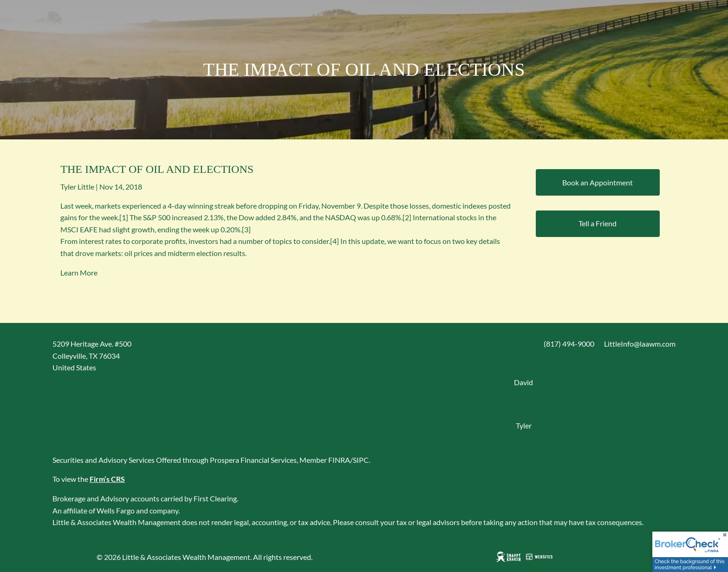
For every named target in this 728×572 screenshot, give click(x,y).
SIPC (361, 460)
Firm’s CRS (107, 479)
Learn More (79, 273)
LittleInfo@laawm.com (640, 344)
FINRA (339, 460)
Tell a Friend (598, 223)
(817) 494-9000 (569, 344)
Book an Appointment (598, 182)
